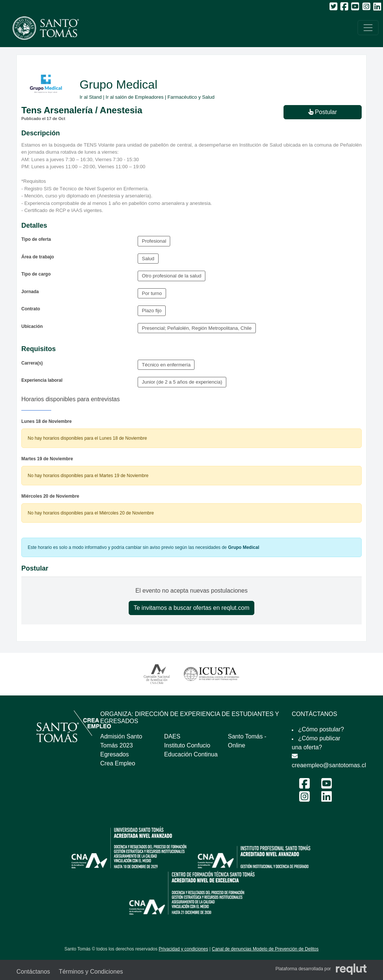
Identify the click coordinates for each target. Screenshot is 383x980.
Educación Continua (191, 754)
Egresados (115, 754)
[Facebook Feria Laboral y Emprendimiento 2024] (304, 786)
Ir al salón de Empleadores (135, 97)
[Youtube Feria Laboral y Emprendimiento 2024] (327, 786)
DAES (172, 736)
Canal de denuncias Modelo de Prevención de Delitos (265, 949)
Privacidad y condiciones (183, 949)
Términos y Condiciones (91, 972)
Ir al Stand (91, 97)
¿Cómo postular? (321, 729)
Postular (323, 112)
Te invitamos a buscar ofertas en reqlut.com (191, 608)
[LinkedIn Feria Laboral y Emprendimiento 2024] (327, 799)
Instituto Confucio (187, 745)
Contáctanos (33, 972)
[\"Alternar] (368, 28)
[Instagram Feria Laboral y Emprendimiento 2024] (304, 799)
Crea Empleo (118, 763)
